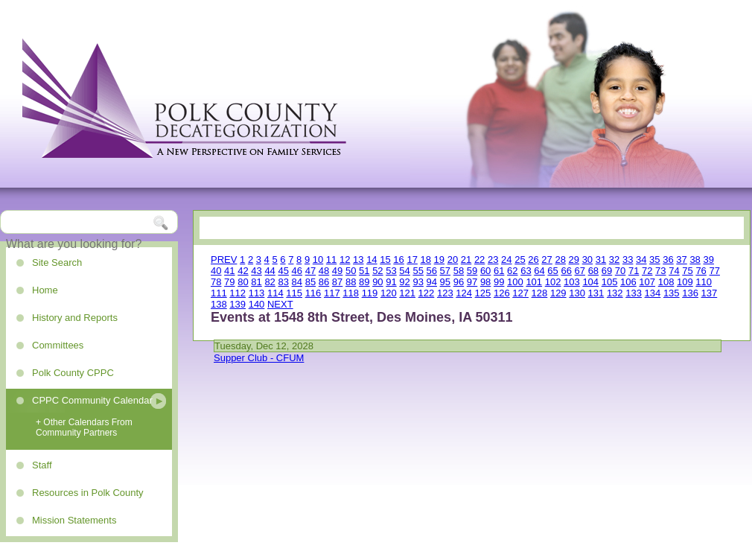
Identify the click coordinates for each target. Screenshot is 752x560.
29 (574, 260)
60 (485, 271)
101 (534, 282)
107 (647, 282)
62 (512, 271)
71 (634, 271)
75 (687, 271)
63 (526, 271)
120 (389, 293)
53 (391, 271)
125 (483, 293)
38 (695, 260)
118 (351, 293)
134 (653, 293)
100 (515, 282)
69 (607, 271)
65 (552, 271)
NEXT (280, 304)
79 (229, 282)
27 (547, 260)
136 (690, 293)
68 (593, 271)
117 (332, 293)
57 (445, 271)
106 (628, 282)
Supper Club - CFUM (259, 358)
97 (472, 282)
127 (520, 293)
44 (270, 271)
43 (256, 271)
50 (351, 271)
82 (270, 282)
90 (377, 282)
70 (620, 271)
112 (238, 293)
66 (566, 271)
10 (318, 260)
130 (577, 293)
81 (256, 282)
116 (313, 293)
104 (590, 282)
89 (364, 282)
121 (407, 293)
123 (445, 293)
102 (553, 282)
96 (459, 282)
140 (257, 304)
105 (610, 282)
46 (297, 271)
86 (324, 282)
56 (432, 271)
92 (404, 282)
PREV (224, 260)
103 (572, 282)
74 (674, 271)
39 (708, 260)
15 (385, 260)
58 (459, 271)
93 (418, 282)
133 (634, 293)
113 (257, 293)
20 (453, 260)
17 (412, 260)
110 (704, 282)
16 (398, 260)
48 (324, 271)
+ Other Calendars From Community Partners (84, 427)
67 (580, 271)
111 (219, 293)
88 (351, 282)
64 (539, 271)
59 (472, 271)
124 (464, 293)
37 (681, 260)
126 (502, 293)
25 (520, 260)
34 (641, 260)
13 (358, 260)
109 (685, 282)
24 (506, 260)
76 (701, 271)
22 (479, 260)
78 (216, 282)
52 (377, 271)
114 (275, 293)
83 (283, 282)
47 (310, 271)
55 (418, 271)
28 (560, 260)
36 (668, 260)
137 (710, 293)
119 (370, 293)
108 (666, 282)
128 (540, 293)
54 (404, 271)
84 (297, 282)
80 (243, 282)
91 (391, 282)
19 (439, 260)
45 (283, 271)
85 (310, 282)
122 (427, 293)
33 (628, 260)
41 (229, 271)
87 (337, 282)
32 (614, 260)
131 (596, 293)
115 (294, 293)
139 (238, 304)
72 (647, 271)
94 (432, 282)
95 (445, 282)
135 (672, 293)
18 (426, 260)
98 (485, 282)
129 (558, 293)
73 (660, 271)
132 (615, 293)
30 (587, 260)
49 (337, 271)
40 (216, 271)
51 (364, 271)
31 (601, 260)
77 (714, 271)
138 (219, 304)
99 (499, 282)
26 (533, 260)
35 (654, 260)
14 (372, 260)
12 (345, 260)
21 (466, 260)
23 (493, 260)
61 (499, 271)
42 (243, 271)
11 (331, 260)
